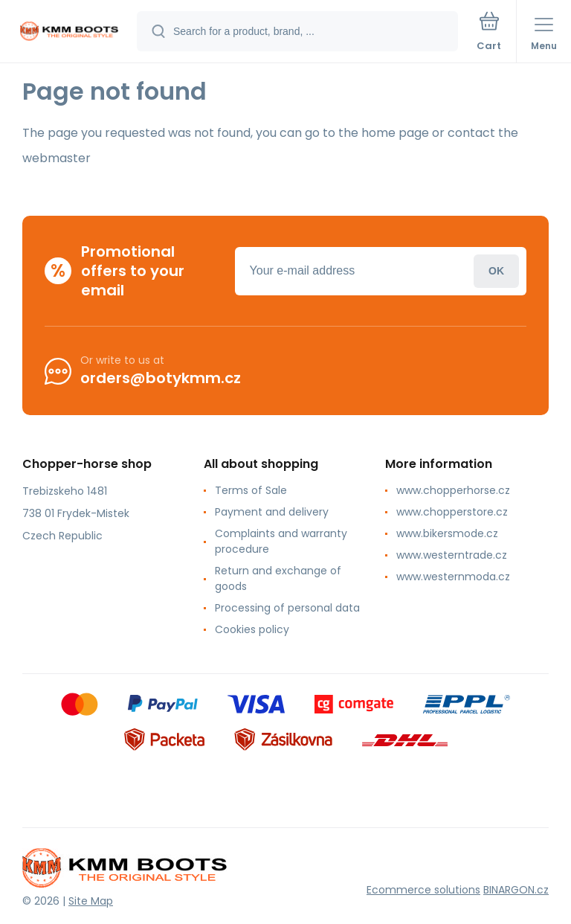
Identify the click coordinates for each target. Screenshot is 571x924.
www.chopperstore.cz (452, 512)
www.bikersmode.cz (447, 533)
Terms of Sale (251, 490)
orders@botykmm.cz (161, 378)
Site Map (91, 901)
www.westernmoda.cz (453, 577)
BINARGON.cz (516, 890)
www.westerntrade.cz (452, 555)
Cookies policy (252, 629)
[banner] (69, 32)
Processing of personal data (287, 608)
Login (496, 270)
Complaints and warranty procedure (281, 541)
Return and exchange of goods (278, 578)
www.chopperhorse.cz (453, 490)
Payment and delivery (272, 512)
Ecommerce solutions (423, 890)
